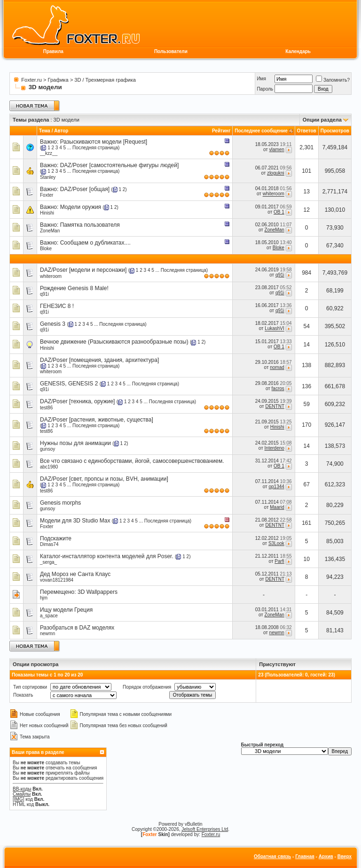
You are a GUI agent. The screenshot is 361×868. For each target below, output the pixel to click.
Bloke (46, 249)
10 (307, 559)
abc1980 (49, 467)
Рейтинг (221, 131)
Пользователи (171, 51)
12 (307, 210)
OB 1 (279, 212)
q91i (280, 275)
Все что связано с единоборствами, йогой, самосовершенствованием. (132, 461)
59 (307, 404)
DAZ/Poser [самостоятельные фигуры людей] (120, 165)
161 (306, 523)
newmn (47, 634)
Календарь (298, 51)
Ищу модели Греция (66, 610)
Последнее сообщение (261, 131)
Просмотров (335, 131)
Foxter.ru (31, 80)
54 (307, 326)
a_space (49, 616)
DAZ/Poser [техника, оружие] (77, 401)
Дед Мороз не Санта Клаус (75, 574)
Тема (45, 131)
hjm (44, 598)
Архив (326, 856)
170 (306, 425)
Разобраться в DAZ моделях (77, 628)
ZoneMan (50, 231)
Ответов (307, 131)
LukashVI (275, 329)
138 (306, 365)
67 (307, 484)
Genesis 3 (53, 324)
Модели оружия (81, 207)
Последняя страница (95, 148)
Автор (61, 131)
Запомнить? (333, 80)
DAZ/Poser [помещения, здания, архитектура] (99, 360)
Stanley (48, 177)
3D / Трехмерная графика (105, 80)
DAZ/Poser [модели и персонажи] (83, 270)
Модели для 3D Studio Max (75, 521)
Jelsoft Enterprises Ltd (205, 829)
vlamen (277, 150)
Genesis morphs (60, 503)
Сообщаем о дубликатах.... (95, 243)
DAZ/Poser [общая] (85, 189)
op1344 (276, 487)
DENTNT (275, 406)
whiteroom (274, 194)
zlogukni (276, 173)
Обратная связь (272, 856)
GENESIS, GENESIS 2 (69, 384)
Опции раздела (322, 120)
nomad (277, 367)
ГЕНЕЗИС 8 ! (57, 306)
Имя (261, 79)
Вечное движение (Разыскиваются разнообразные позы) (114, 342)
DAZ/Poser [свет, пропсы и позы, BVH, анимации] (104, 479)
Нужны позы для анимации (75, 443)
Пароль (265, 89)
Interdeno (275, 448)
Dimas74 (49, 544)
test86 (46, 408)
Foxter (47, 195)
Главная (305, 856)
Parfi (279, 561)
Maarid (277, 507)
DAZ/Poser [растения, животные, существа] (97, 420)
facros (278, 388)
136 (306, 386)
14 (307, 345)
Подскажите (56, 538)
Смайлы (22, 794)
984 (306, 273)
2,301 (306, 147)
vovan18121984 (57, 580)
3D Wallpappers (98, 592)
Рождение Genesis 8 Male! (74, 288)
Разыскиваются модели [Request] (104, 142)
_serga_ (48, 562)
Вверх (345, 856)
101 (306, 171)
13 (307, 192)
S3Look (276, 543)
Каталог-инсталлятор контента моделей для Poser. (107, 556)
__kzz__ (49, 153)
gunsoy (47, 449)
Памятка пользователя (90, 225)
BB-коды (22, 789)
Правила (53, 51)
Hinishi (47, 213)
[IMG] (18, 799)
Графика (58, 80)
